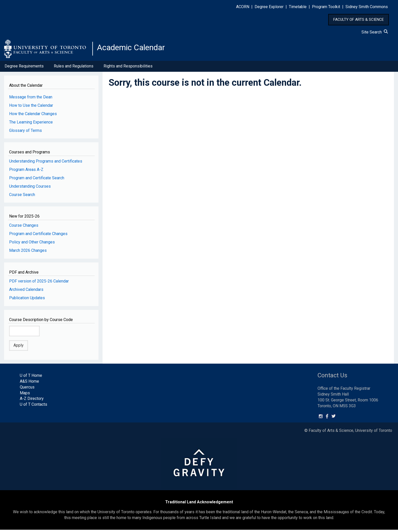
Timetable (298, 7)
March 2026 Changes (28, 252)
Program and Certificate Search (37, 180)
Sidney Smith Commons (367, 7)
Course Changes (24, 227)
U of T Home (31, 377)
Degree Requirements (24, 68)
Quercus (27, 389)
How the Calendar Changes (33, 116)
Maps (25, 395)
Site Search (375, 32)
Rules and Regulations (74, 68)
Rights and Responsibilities (128, 68)
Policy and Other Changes (32, 244)
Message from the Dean (31, 99)
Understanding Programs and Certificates (46, 163)
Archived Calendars (26, 291)
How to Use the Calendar (31, 107)
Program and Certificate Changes (38, 236)
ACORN (243, 7)
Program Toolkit (326, 7)
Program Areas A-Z (26, 172)
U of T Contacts (34, 406)
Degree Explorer (269, 7)
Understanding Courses (30, 188)
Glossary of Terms (26, 132)
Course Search (22, 197)
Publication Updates (27, 300)
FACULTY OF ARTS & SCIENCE (359, 20)
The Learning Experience (31, 124)
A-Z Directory (32, 401)
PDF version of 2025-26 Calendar (39, 283)
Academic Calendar (137, 49)
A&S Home (29, 383)
